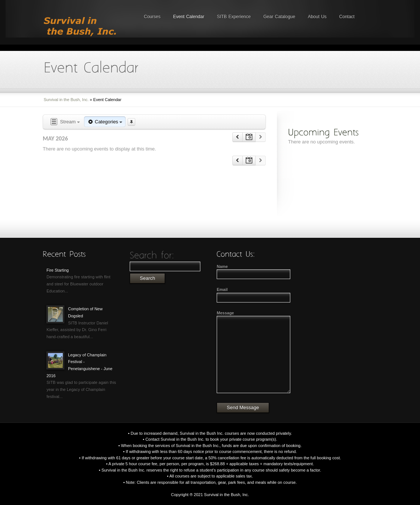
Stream (65, 122)
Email (222, 289)
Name (222, 266)
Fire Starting (58, 270)
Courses (152, 17)
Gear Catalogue (279, 17)
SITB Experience (234, 17)
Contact (347, 17)
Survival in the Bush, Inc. (66, 100)
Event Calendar (189, 17)
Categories (105, 122)
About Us (317, 17)
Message (225, 313)
